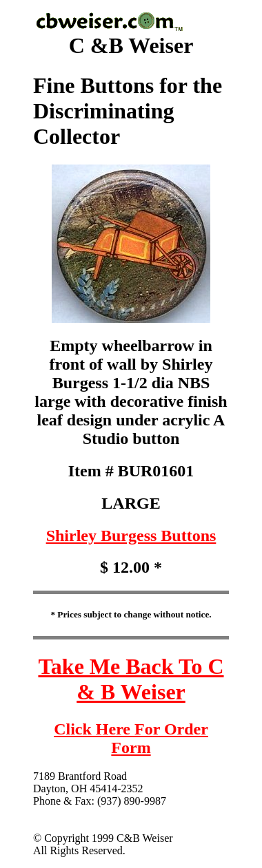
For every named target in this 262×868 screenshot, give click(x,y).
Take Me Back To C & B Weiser (131, 679)
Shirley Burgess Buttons (131, 536)
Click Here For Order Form (131, 738)
